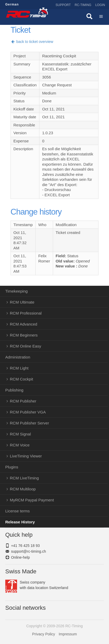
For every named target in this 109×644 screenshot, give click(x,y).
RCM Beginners (24, 335)
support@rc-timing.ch (28, 551)
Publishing (14, 390)
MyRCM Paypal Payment (32, 500)
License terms (17, 511)
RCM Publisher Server (30, 423)
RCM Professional (26, 313)
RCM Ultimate (22, 302)
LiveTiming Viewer (26, 456)
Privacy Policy (43, 634)
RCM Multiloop (23, 489)
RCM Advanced (24, 324)
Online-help (20, 557)
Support (63, 5)
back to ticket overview (32, 42)
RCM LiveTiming (24, 478)
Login (100, 5)
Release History (20, 522)
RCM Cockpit (22, 379)
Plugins (12, 467)
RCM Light (19, 368)
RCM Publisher (23, 401)
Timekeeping (16, 291)
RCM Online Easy (26, 346)
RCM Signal (20, 434)
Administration (18, 357)
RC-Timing (83, 5)
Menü (101, 17)
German (12, 4)
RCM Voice (20, 445)
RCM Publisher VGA (28, 412)
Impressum (68, 634)
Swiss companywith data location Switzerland (37, 585)
